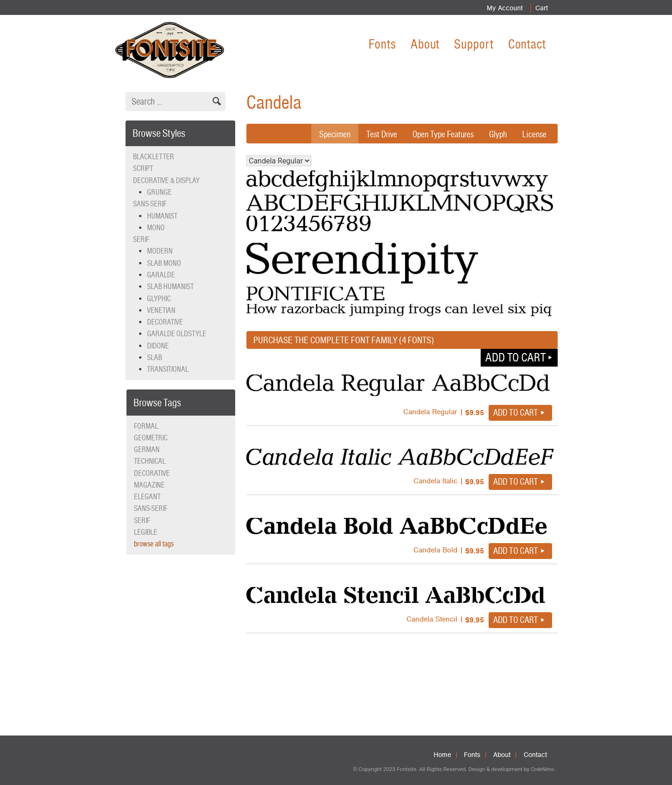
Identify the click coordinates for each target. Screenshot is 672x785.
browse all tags (154, 544)
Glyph (496, 134)
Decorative (165, 322)
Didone (158, 346)
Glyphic (159, 299)
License (534, 134)
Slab (154, 357)
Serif (141, 239)
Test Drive (374, 134)
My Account (501, 8)
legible (146, 532)
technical (150, 461)
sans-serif (151, 508)
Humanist (162, 216)
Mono (156, 228)
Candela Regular (279, 161)
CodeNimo (542, 769)
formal (146, 426)
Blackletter (154, 157)
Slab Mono (164, 263)
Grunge (159, 192)
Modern (160, 251)
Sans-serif (150, 204)
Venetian (161, 310)
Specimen (326, 134)
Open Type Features (439, 134)
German (147, 449)
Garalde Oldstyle (177, 334)
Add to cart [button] (515, 357)
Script (143, 168)
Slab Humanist (170, 286)
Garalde (161, 275)
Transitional (168, 369)
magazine (149, 485)
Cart (540, 8)
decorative (152, 473)
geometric (151, 438)
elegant (147, 497)
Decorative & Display (166, 180)
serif (142, 520)
